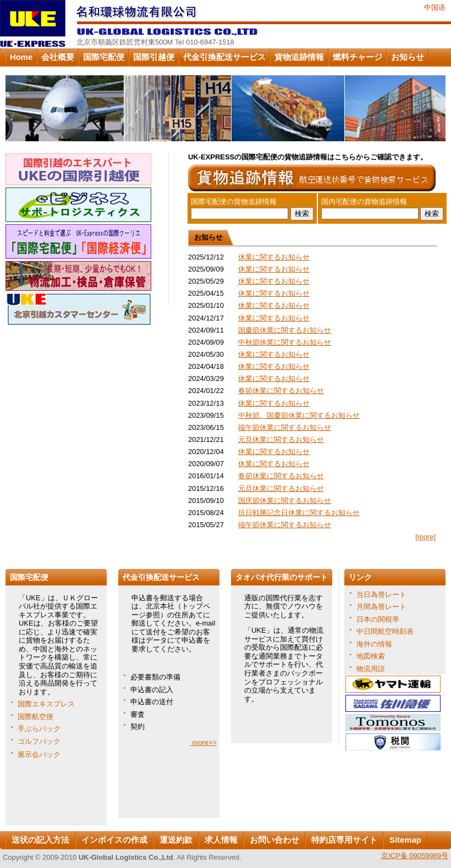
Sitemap (405, 840)
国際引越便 (154, 57)
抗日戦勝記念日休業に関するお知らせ (299, 513)
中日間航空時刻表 (385, 631)
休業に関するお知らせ (274, 257)
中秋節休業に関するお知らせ (285, 342)
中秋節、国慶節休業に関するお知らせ (299, 415)
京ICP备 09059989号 (415, 856)
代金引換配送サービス (224, 57)
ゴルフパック (39, 741)
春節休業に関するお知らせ (281, 391)
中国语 (435, 7)
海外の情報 (374, 644)
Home (21, 57)
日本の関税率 (378, 619)
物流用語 (371, 669)
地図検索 (371, 656)
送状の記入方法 (40, 840)
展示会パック (39, 754)
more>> (204, 742)
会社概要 (58, 57)
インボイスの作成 (114, 840)
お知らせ (408, 57)
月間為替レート (381, 607)
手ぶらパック (39, 729)
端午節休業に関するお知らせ (285, 427)
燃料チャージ (358, 57)
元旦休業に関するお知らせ (281, 439)
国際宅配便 (104, 57)
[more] (425, 537)
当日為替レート (381, 595)
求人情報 (221, 840)
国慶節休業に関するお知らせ (285, 330)
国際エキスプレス (46, 704)
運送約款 (176, 840)
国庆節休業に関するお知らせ (285, 501)
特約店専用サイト (344, 840)
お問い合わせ (274, 840)
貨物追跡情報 (299, 57)
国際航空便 (35, 717)
